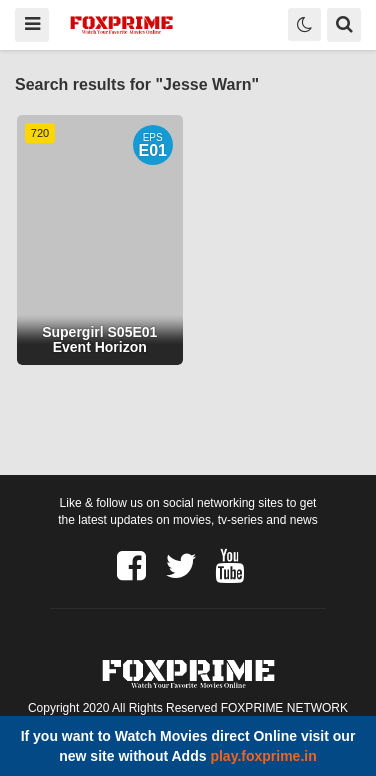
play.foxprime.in (263, 756)
